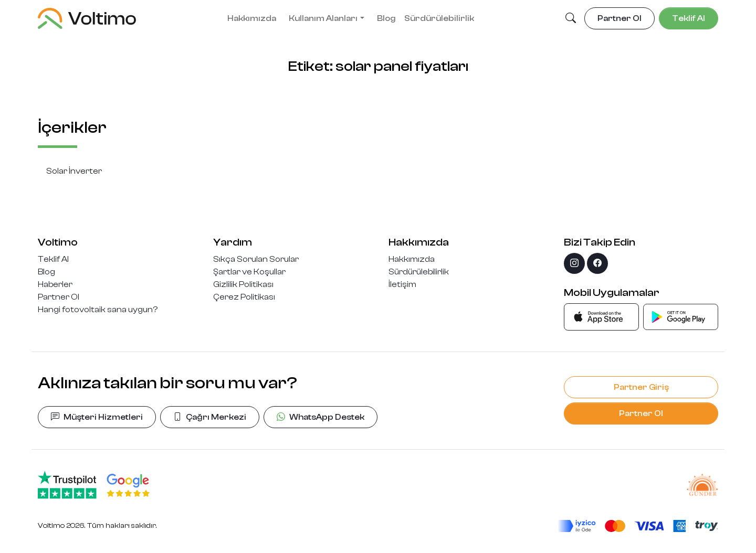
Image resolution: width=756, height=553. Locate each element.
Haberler (55, 284)
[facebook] (597, 263)
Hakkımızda (252, 18)
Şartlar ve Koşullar (249, 272)
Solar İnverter (74, 171)
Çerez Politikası (244, 297)
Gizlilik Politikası (243, 284)
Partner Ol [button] (619, 18)
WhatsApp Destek (321, 417)
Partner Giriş (641, 387)
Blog (386, 18)
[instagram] (574, 263)
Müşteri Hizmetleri (97, 417)
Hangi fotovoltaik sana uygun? (98, 310)
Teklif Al (53, 259)
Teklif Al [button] (689, 18)
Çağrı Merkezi (210, 417)
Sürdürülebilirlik (439, 18)
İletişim (402, 284)
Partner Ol (59, 297)
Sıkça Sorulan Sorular (256, 259)
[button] (571, 19)
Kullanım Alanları (323, 18)
